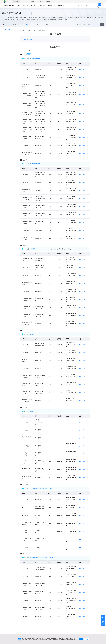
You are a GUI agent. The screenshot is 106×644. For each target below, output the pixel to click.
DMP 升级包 (8, 30)
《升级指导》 (37, 249)
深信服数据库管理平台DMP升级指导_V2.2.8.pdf (41, 558)
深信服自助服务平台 (9, 6)
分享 (84, 69)
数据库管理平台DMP (26, 30)
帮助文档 (25, 6)
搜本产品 (79, 25)
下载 (80, 69)
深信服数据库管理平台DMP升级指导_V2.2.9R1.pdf (42, 489)
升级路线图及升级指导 (35, 59)
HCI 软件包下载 (27, 39)
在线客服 (103, 622)
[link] (26, 30)
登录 (87, 639)
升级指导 (32, 334)
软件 (35, 30)
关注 (29, 13)
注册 (81, 639)
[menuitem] (19, 6)
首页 (19, 6)
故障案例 (43, 6)
